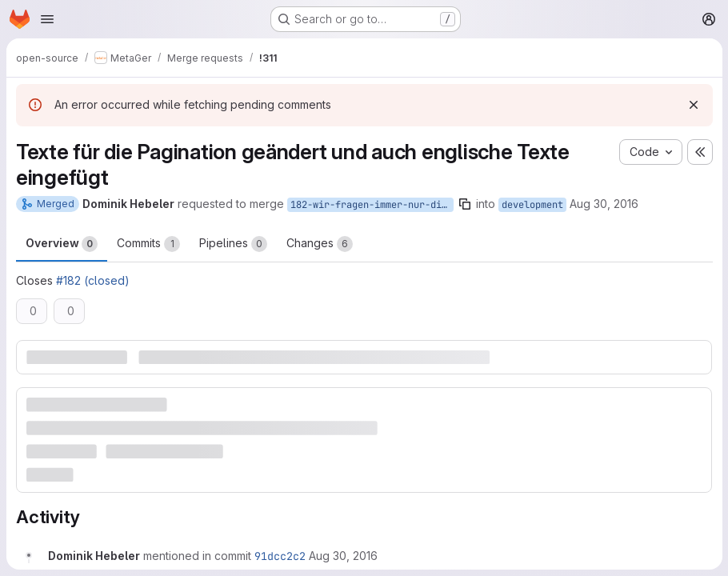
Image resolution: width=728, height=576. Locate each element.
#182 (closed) (93, 280)
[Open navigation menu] (47, 19)
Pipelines (233, 244)
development (532, 205)
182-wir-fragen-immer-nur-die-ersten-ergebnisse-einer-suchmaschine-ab (372, 205)
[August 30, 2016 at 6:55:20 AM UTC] (343, 556)
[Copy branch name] (465, 204)
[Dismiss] (693, 105)
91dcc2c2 (280, 556)
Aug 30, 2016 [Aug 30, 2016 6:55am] (604, 204)
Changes (320, 244)
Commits (148, 244)
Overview (62, 244)
